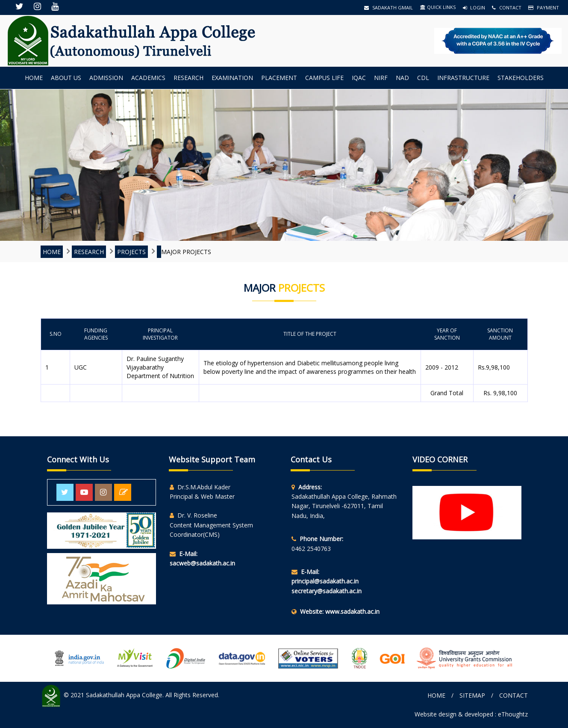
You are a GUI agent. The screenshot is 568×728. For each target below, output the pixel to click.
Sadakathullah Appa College (124, 695)
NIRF (381, 78)
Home (34, 78)
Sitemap (472, 695)
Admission (106, 78)
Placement (279, 78)
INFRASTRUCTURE (463, 78)
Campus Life (324, 78)
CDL (423, 78)
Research (188, 78)
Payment (544, 7)
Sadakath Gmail (388, 7)
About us (66, 78)
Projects (131, 252)
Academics (148, 78)
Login (474, 7)
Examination (232, 78)
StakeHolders (521, 78)
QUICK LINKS (438, 7)
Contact (507, 7)
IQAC (359, 78)
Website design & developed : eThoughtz (471, 714)
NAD (402, 78)
